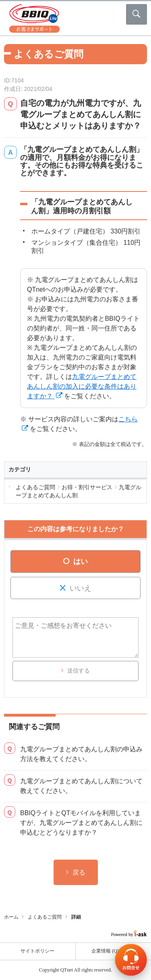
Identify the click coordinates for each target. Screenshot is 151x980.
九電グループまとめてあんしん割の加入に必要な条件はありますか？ (82, 386)
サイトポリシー (37, 951)
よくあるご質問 (45, 917)
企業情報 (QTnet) (113, 951)
